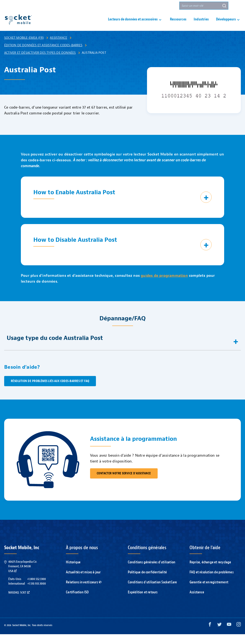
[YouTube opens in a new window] (229, 635)
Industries (201, 24)
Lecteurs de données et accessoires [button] (133, 24)
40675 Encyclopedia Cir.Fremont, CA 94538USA (23, 576)
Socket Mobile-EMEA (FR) (24, 48)
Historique (73, 572)
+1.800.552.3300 (36, 589)
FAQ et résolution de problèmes (212, 582)
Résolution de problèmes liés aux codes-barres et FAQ (50, 391)
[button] (237, 6)
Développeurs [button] (226, 24)
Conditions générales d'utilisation (152, 572)
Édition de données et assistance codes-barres (43, 55)
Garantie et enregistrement (209, 592)
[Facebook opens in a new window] (210, 635)
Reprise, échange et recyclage (210, 572)
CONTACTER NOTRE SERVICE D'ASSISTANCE (124, 483)
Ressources (178, 24)
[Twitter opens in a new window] (219, 635)
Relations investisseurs (84, 592)
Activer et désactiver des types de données (40, 63)
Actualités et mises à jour (83, 582)
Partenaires (167, 6)
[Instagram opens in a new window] (239, 635)
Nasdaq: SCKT (19, 602)
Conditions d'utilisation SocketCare (152, 592)
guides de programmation (164, 285)
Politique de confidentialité (147, 582)
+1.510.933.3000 (37, 593)
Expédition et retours (143, 602)
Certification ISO (77, 602)
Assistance (116, 6)
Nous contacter (141, 6)
